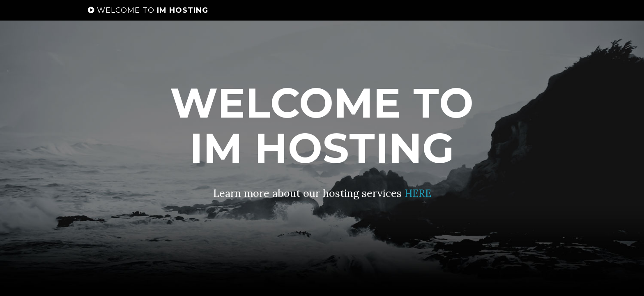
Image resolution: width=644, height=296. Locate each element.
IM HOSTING (148, 18)
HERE (418, 193)
